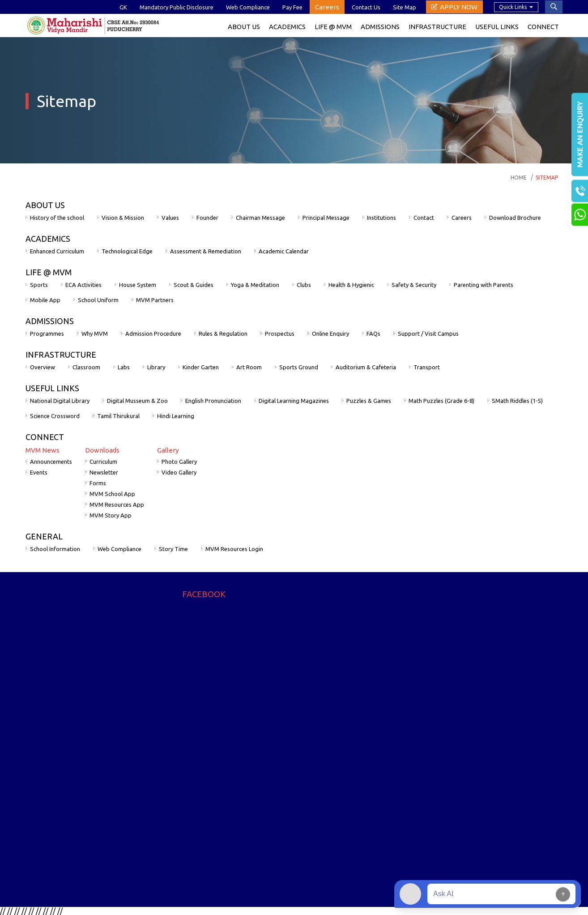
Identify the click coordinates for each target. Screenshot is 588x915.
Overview (43, 367)
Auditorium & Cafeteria (366, 367)
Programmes (47, 334)
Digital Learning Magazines (294, 401)
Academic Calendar (284, 251)
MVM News (43, 450)
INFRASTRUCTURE (61, 355)
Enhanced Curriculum (57, 251)
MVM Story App (111, 515)
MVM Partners (155, 300)
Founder (207, 218)
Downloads (102, 450)
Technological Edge (127, 251)
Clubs (304, 285)
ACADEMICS (287, 27)
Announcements (51, 462)
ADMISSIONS (50, 321)
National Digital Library (60, 401)
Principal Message (326, 218)
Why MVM (95, 334)
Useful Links (497, 27)
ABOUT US (45, 205)
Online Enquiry (330, 334)
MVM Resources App (117, 505)
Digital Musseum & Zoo (137, 401)
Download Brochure (515, 218)
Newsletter (104, 472)
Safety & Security (414, 285)
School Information (55, 549)
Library (156, 367)
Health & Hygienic (351, 285)
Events (39, 472)
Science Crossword (55, 416)
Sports (39, 285)
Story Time (173, 549)
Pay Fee (292, 7)
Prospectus (280, 334)
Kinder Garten (201, 367)
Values (170, 218)
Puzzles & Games (369, 401)
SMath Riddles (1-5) (517, 401)
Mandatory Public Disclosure (177, 7)
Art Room (249, 367)
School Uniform (98, 300)
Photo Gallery (179, 462)
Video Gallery (179, 472)
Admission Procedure (153, 334)
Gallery (168, 450)
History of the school (57, 218)
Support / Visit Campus (428, 334)
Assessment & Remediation (206, 251)
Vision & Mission (123, 218)
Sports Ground (299, 367)
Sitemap (547, 177)
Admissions (380, 27)
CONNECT (45, 437)
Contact (424, 218)
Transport (427, 367)
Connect (543, 27)
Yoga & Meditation (255, 285)
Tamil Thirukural (118, 416)
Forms (98, 483)
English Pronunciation (213, 401)
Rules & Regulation (223, 334)
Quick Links (513, 7)
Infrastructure (437, 27)
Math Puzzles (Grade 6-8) (441, 401)
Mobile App (45, 300)
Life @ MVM (333, 27)
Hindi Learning (176, 416)
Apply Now (459, 7)
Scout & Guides (194, 285)
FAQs (373, 334)
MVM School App (112, 494)
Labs (124, 367)
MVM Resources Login (234, 549)
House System (138, 285)
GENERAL (44, 536)
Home (519, 177)
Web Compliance (248, 7)
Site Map (405, 7)
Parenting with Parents (484, 285)
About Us (244, 27)
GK (123, 7)
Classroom (86, 367)
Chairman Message (260, 218)
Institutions (381, 218)
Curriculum (103, 462)
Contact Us (366, 7)
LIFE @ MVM (49, 272)
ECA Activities (83, 285)
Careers (327, 7)
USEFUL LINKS (52, 388)
